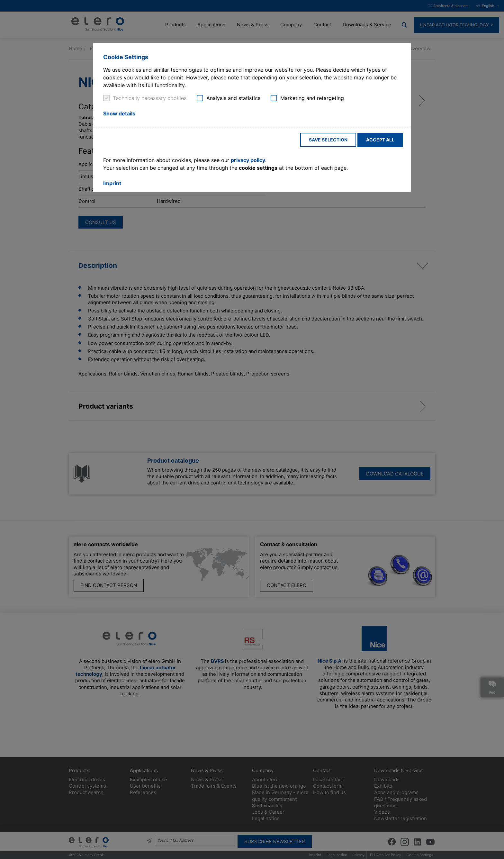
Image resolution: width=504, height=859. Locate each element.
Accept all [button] (380, 140)
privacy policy (248, 160)
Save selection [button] (328, 140)
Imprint (112, 183)
